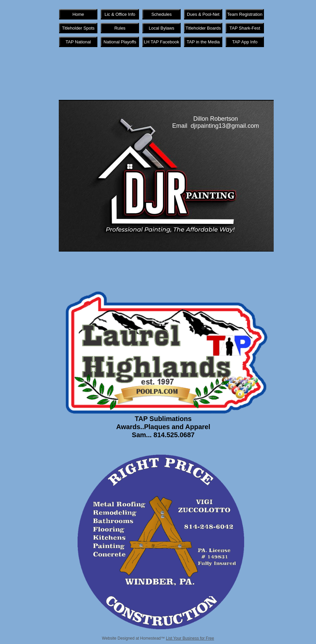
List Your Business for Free (190, 638)
